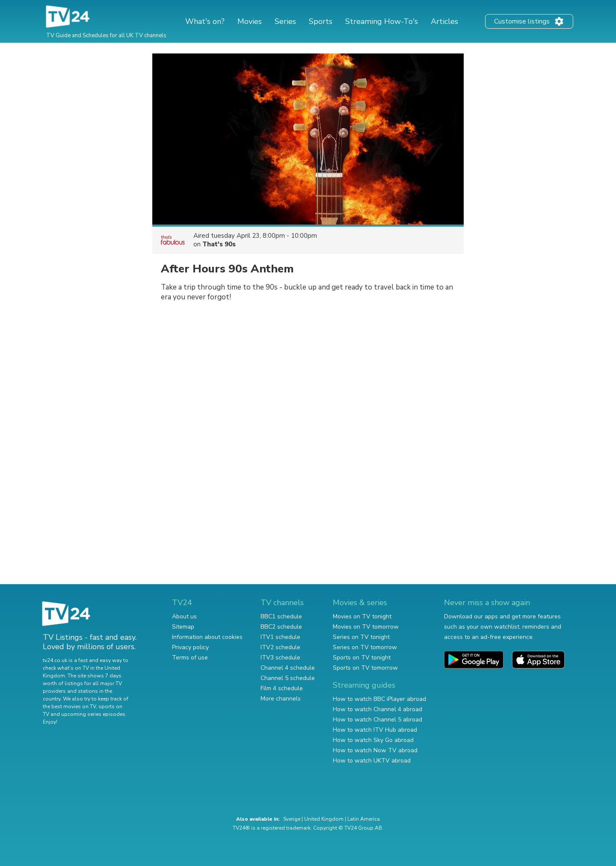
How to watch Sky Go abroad (373, 740)
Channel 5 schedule (288, 678)
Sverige (292, 819)
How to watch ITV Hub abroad (375, 730)
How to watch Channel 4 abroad (378, 709)
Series (285, 21)
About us (184, 616)
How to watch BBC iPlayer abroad (379, 699)
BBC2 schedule (281, 627)
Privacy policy (190, 647)
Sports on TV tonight (362, 658)
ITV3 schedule (280, 658)
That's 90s (219, 244)
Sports (321, 21)
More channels (281, 699)
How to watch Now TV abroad (375, 750)
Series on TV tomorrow (365, 647)
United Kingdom (324, 819)
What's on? (205, 21)
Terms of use (190, 658)
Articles (444, 21)
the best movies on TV (69, 706)
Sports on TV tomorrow (365, 668)
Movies (250, 21)
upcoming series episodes (93, 714)
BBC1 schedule (281, 616)
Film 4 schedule (282, 688)
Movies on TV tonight (362, 616)
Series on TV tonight (361, 637)
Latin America (364, 819)
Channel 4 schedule (288, 668)
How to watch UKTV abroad (372, 761)
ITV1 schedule (280, 637)
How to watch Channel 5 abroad (378, 720)
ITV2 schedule (280, 647)
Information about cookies (207, 637)
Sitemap (183, 627)
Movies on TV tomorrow (366, 627)
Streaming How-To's (382, 21)
